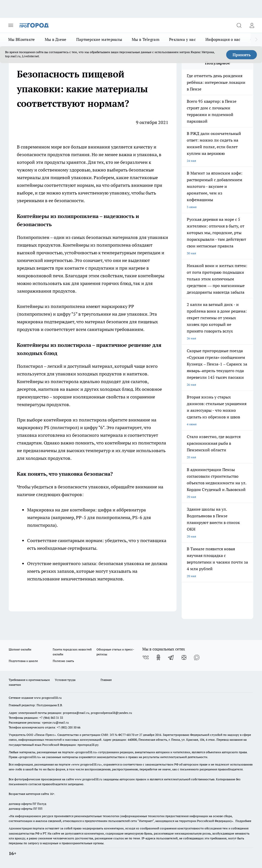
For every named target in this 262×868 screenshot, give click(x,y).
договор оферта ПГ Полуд (28, 804)
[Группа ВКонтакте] (146, 657)
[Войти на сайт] (252, 25)
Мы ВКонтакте (22, 39)
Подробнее (243, 821)
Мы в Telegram (146, 39)
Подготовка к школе (23, 661)
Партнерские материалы (99, 39)
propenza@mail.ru (76, 713)
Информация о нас (223, 39)
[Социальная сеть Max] (197, 657)
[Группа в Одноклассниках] (158, 657)
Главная (106, 680)
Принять (242, 55)
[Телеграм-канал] (171, 657)
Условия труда (65, 680)
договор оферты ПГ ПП (26, 809)
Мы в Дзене (56, 39)
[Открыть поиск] (239, 25)
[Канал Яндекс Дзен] (184, 657)
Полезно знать (63, 661)
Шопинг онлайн (20, 649)
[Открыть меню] (11, 25)
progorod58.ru (86, 752)
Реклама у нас (182, 39)
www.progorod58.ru (48, 698)
